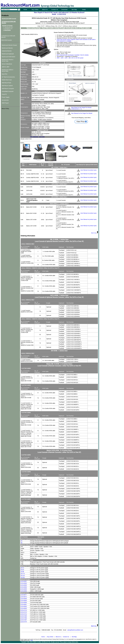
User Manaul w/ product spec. (87, 170)
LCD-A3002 (24, 606)
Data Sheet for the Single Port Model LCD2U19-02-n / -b (81, 108)
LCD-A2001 (24, 581)
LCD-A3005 (24, 601)
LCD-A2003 (24, 585)
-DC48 (22, 572)
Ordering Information (28, 236)
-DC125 (23, 576)
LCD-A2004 (24, 587)
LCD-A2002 (24, 583)
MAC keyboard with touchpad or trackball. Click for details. (73, 55)
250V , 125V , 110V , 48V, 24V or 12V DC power (70, 58)
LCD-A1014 (24, 610)
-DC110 (23, 574)
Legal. (32, 640)
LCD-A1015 (24, 612)
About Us (58, 637)
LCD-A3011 (24, 595)
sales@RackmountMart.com (75, 630)
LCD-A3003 (24, 608)
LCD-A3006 (24, 603)
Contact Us (66, 637)
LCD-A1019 (24, 622)
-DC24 (22, 570)
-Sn (22, 541)
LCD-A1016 (24, 614)
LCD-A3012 (24, 597)
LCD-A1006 (24, 618)
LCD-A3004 (24, 599)
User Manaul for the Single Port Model (82, 113)
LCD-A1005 (24, 616)
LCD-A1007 (24, 620)
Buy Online (50, 637)
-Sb (22, 543)
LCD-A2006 (24, 591)
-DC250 (23, 577)
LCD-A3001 (24, 604)
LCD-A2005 (24, 589)
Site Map (74, 637)
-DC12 (22, 568)
